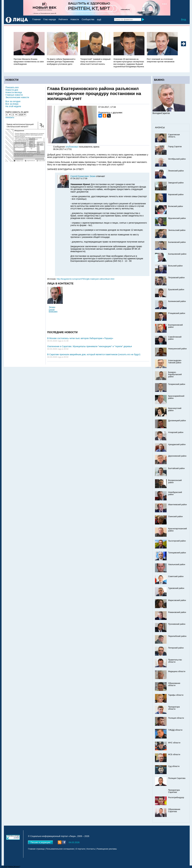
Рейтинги (63, 19)
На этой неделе (13, 106)
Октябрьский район (177, 159)
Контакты (91, 849)
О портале (80, 849)
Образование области (174, 684)
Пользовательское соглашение (60, 849)
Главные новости (14, 95)
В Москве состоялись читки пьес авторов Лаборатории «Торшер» (80, 338)
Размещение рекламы (107, 849)
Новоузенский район (177, 349)
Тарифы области (176, 695)
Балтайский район (176, 468)
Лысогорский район (177, 541)
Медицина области (177, 671)
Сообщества (88, 19)
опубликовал (72, 147)
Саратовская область (174, 136)
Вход (183, 19)
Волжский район (176, 206)
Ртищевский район (177, 313)
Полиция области (176, 718)
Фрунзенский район (177, 218)
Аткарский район (176, 432)
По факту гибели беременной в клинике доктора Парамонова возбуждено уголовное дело (61, 62)
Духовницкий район (177, 421)
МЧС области (174, 743)
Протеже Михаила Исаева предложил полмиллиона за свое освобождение (29, 62)
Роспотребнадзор (176, 798)
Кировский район (176, 195)
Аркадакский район (177, 444)
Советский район (176, 576)
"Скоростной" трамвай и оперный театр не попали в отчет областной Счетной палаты (95, 62)
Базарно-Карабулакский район (175, 374)
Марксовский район (177, 600)
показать (10, 117)
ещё (99, 19)
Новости (75, 19)
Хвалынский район (177, 564)
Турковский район (176, 588)
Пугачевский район (177, 624)
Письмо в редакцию (40, 842)
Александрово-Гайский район (175, 362)
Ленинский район (176, 171)
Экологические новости (17, 97)
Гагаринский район (177, 384)
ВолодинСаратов (161, 113)
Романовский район (177, 612)
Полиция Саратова (177, 778)
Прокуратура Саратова (174, 791)
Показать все (12, 87)
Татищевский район (177, 553)
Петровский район (176, 278)
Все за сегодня (13, 101)
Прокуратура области (174, 708)
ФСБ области (174, 755)
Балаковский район (177, 242)
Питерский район (176, 648)
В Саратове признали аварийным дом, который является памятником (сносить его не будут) (94, 354)
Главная (36, 19)
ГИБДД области (175, 730)
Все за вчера (12, 104)
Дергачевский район (177, 456)
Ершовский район (176, 290)
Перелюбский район (177, 636)
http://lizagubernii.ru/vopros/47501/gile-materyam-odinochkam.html (85, 279)
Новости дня (12, 90)
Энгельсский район (177, 230)
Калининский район (177, 301)
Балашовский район (177, 254)
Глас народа (50, 19)
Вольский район (175, 266)
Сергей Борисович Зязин (83, 176)
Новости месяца (14, 92)
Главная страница (36, 849)
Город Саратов (175, 147)
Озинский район (175, 517)
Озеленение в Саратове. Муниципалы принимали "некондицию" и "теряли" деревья (90, 346)
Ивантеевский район (177, 505)
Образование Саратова (174, 810)
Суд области (174, 766)
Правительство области (175, 661)
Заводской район (176, 183)
